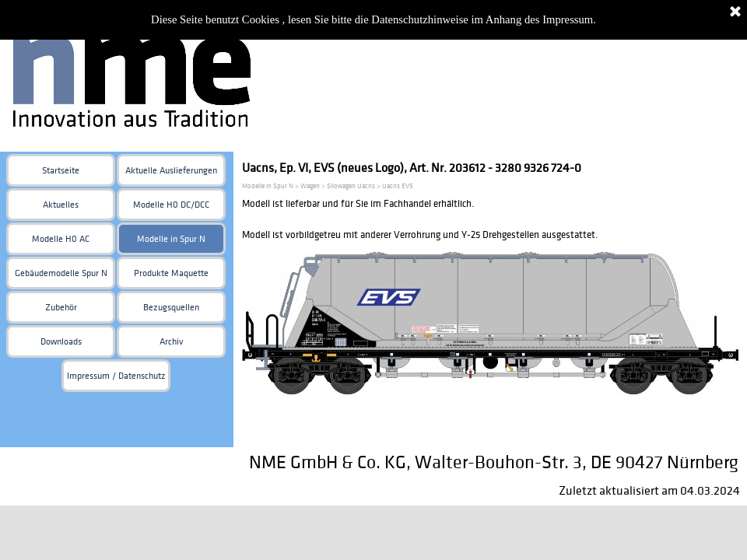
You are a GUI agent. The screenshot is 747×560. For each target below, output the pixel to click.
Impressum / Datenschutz (116, 376)
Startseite (61, 171)
